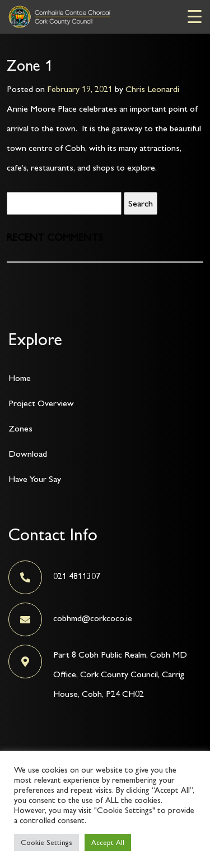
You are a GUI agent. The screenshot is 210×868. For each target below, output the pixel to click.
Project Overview (41, 403)
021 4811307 (77, 576)
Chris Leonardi (152, 89)
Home (20, 378)
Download (28, 454)
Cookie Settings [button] (46, 842)
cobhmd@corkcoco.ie (93, 618)
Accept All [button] (108, 842)
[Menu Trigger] (195, 16)
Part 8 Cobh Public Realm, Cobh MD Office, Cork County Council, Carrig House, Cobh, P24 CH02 (120, 674)
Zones (20, 428)
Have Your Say (35, 479)
